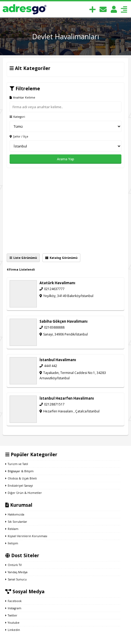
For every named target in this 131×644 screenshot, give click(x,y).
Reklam (12, 529)
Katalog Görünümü (61, 258)
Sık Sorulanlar (16, 522)
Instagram (13, 608)
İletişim (12, 543)
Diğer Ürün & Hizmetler (24, 493)
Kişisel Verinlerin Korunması (26, 536)
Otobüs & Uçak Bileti (21, 478)
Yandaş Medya (16, 572)
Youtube (12, 623)
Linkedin (13, 630)
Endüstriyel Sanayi (19, 486)
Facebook (13, 601)
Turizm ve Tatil (17, 464)
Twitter (11, 615)
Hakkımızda (15, 514)
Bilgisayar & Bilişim (19, 471)
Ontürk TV (13, 565)
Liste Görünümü (23, 258)
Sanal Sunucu (16, 579)
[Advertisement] (65, 211)
